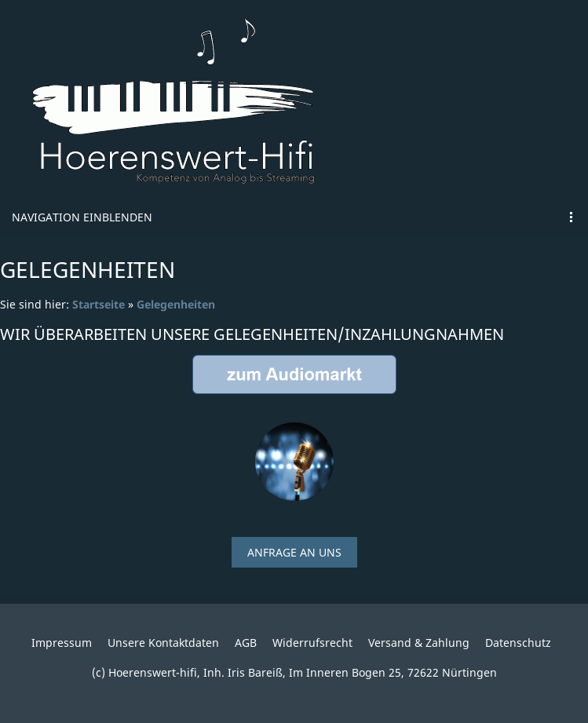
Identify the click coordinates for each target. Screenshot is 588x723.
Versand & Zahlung (419, 643)
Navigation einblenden (82, 217)
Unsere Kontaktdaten (163, 643)
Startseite (99, 304)
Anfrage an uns (294, 552)
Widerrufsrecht (312, 643)
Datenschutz (518, 643)
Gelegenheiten (176, 304)
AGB (246, 643)
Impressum (62, 643)
